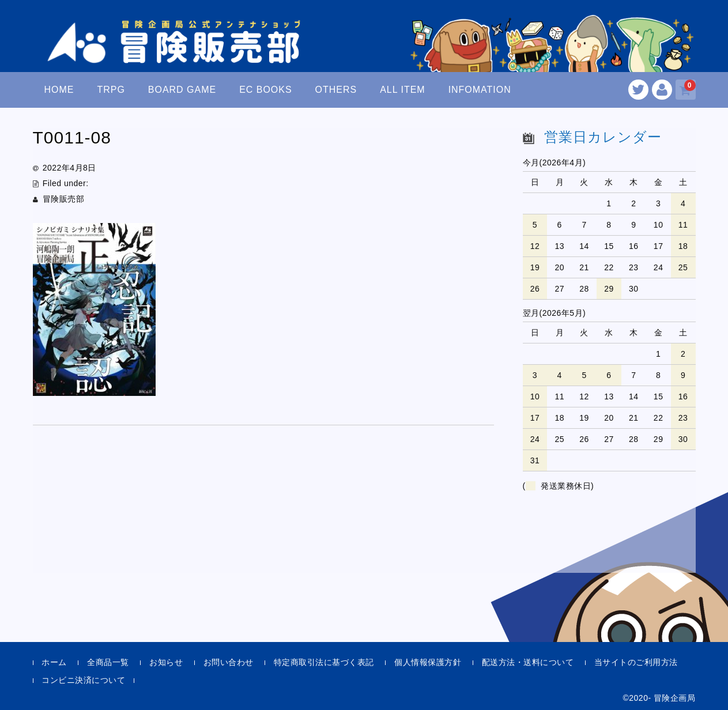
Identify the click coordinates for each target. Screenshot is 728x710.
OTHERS (336, 90)
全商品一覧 (108, 662)
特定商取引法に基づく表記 (324, 662)
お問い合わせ (229, 662)
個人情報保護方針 (428, 662)
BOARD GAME (182, 90)
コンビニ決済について (83, 680)
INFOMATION (480, 90)
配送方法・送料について (528, 662)
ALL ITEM (402, 90)
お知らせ (166, 662)
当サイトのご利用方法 (636, 662)
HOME (59, 90)
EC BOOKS (266, 90)
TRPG (111, 90)
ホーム (54, 662)
